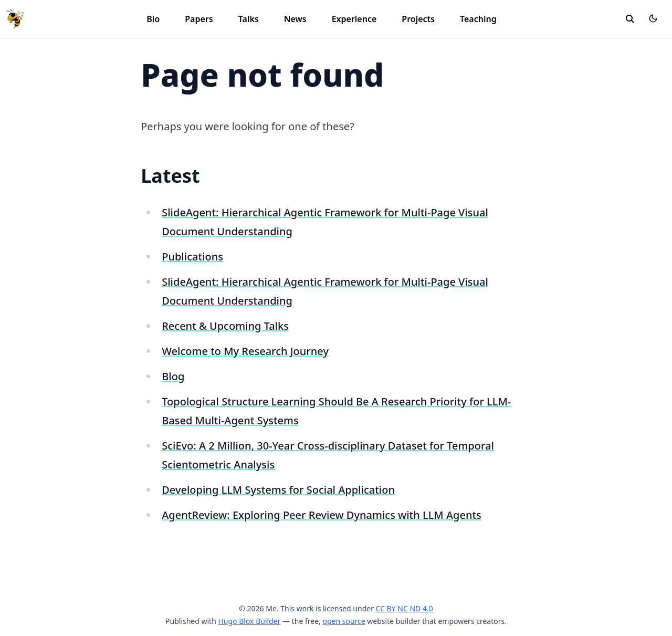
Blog (173, 376)
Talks (249, 19)
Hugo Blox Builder (249, 621)
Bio (153, 19)
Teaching (478, 19)
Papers (199, 19)
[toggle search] (630, 19)
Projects (418, 19)
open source (344, 621)
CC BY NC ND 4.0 (405, 608)
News (295, 19)
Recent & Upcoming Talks (225, 326)
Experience (354, 19)
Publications (192, 257)
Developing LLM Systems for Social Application (278, 490)
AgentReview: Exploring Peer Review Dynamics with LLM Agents (322, 515)
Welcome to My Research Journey (245, 351)
